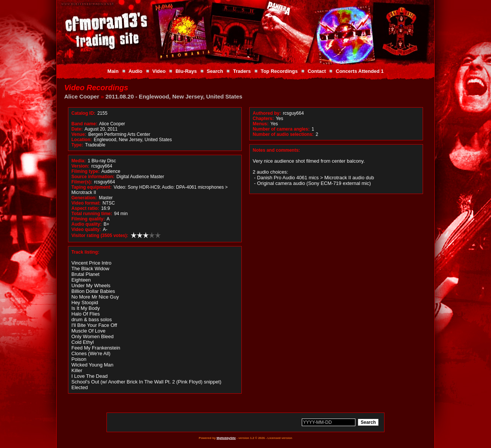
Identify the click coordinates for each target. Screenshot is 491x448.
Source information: (93, 177)
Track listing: (85, 252)
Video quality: (86, 229)
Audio (135, 71)
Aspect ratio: (85, 208)
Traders (242, 71)
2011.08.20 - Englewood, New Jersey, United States (174, 96)
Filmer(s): (82, 182)
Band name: (84, 124)
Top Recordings (279, 71)
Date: (77, 129)
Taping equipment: (91, 187)
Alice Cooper (82, 96)
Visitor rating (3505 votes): (100, 236)
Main (113, 71)
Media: (79, 161)
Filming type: (86, 171)
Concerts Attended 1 (360, 71)
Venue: (79, 134)
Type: (77, 145)
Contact (317, 71)
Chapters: (263, 119)
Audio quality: (86, 224)
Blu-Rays (186, 71)
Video (159, 71)
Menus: (261, 124)
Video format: (86, 203)
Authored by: (267, 113)
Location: (82, 140)
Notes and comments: (276, 150)
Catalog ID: (83, 113)
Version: (80, 166)
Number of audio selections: (283, 134)
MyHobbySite (226, 438)
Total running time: (92, 214)
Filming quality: (88, 219)
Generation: (84, 198)
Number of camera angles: (281, 129)
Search (215, 71)
